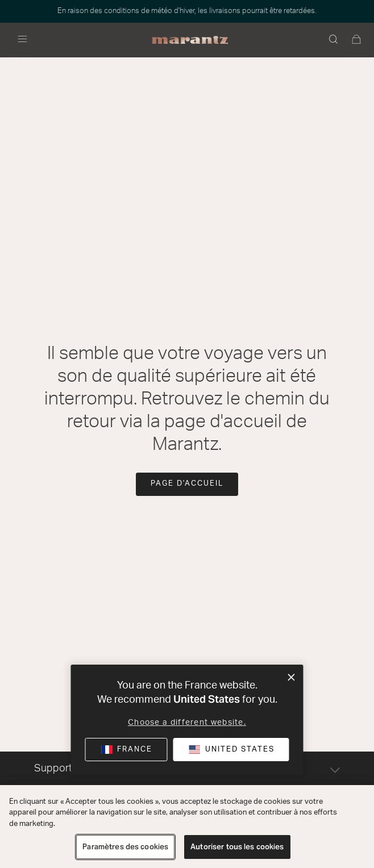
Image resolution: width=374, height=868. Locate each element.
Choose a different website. (187, 723)
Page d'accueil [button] (187, 484)
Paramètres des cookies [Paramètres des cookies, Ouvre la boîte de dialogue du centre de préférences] (125, 847)
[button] (334, 40)
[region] (187, 827)
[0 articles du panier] (357, 40)
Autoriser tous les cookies (237, 847)
